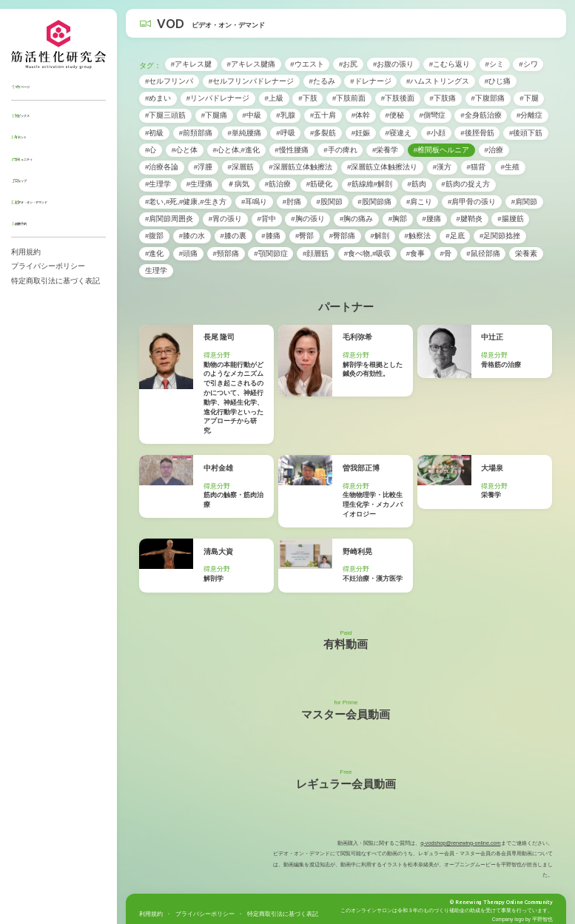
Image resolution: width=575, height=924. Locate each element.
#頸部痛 (225, 253)
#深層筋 (240, 167)
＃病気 (238, 184)
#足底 (455, 236)
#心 (151, 150)
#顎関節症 (270, 253)
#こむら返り (450, 64)
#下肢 (307, 98)
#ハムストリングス (438, 81)
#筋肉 (417, 184)
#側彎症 (432, 115)
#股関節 (330, 202)
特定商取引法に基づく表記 (56, 281)
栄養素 (526, 253)
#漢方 (442, 167)
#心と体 (185, 150)
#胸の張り (307, 219)
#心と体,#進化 (236, 150)
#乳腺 (285, 115)
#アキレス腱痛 (251, 64)
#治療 (493, 150)
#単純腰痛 (244, 133)
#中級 (251, 115)
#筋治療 (278, 184)
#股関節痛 (374, 202)
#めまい (158, 98)
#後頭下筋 (526, 133)
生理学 (156, 270)
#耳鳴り (254, 202)
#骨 (445, 253)
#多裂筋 (323, 133)
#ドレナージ (370, 81)
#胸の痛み (356, 219)
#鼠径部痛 (483, 253)
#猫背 (476, 167)
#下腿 (529, 98)
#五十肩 (323, 115)
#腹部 (154, 236)
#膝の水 (192, 236)
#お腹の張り (393, 64)
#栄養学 (385, 150)
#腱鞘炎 (469, 219)
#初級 (154, 133)
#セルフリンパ (169, 81)
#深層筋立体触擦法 (300, 167)
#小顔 (436, 133)
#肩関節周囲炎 (169, 219)
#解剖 (380, 236)
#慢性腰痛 (291, 150)
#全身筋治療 (481, 115)
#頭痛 (188, 253)
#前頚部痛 (196, 133)
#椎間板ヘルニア (441, 150)
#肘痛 (292, 202)
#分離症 (529, 115)
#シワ (528, 64)
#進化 (154, 253)
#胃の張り (225, 219)
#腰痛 (432, 219)
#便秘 (395, 115)
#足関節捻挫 (500, 236)
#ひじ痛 (498, 81)
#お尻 (348, 64)
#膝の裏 (233, 236)
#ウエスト (307, 64)
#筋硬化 (319, 184)
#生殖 (510, 167)
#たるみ (322, 81)
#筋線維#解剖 (370, 184)
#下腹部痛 (487, 98)
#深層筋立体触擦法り (382, 167)
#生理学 (158, 184)
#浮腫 (203, 167)
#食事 (416, 253)
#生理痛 (199, 184)
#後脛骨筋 (477, 133)
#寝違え (399, 133)
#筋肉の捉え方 (465, 184)
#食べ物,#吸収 (368, 253)
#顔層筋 (316, 253)
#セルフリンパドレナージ (251, 81)
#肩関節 (524, 202)
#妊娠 (361, 133)
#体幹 (361, 115)
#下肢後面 (398, 98)
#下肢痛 (443, 98)
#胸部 (398, 219)
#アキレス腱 (191, 64)
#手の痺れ (340, 150)
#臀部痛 (342, 236)
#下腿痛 (214, 115)
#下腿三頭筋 (165, 115)
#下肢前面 (349, 98)
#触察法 (417, 236)
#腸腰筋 (510, 219)
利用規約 (26, 252)
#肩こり (419, 202)
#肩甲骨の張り (472, 202)
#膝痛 (270, 236)
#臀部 (305, 236)
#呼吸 (285, 133)
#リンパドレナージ (218, 98)
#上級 (273, 98)
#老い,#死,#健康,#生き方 (186, 202)
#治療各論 (162, 167)
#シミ (494, 64)
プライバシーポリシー (48, 266)
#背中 (266, 219)
